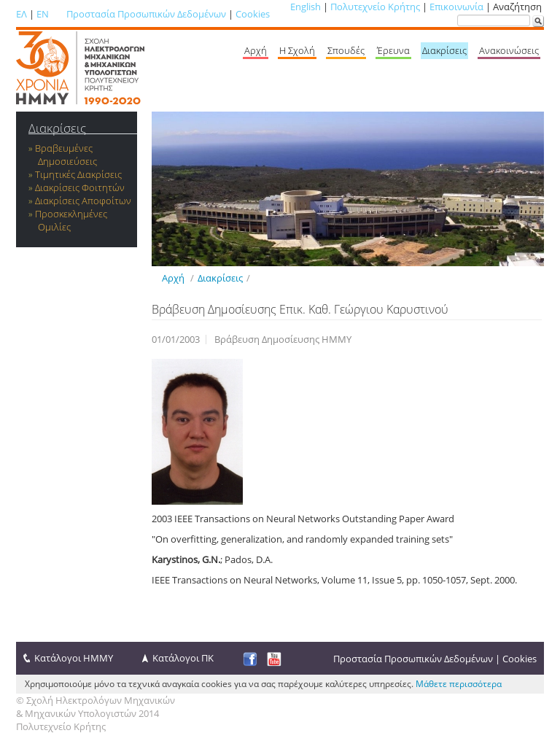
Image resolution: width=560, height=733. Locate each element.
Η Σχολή (297, 50)
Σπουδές (346, 50)
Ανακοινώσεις (509, 50)
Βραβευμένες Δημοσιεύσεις (66, 155)
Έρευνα (393, 50)
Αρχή (256, 50)
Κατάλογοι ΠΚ (183, 658)
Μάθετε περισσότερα (459, 684)
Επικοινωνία (456, 7)
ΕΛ (22, 14)
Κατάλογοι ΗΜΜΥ (74, 658)
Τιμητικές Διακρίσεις (78, 174)
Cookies (253, 14)
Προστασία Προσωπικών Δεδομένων (146, 14)
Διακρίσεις (444, 50)
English (306, 7)
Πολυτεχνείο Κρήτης (375, 7)
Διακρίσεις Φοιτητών (80, 187)
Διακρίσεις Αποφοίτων (83, 201)
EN (43, 14)
